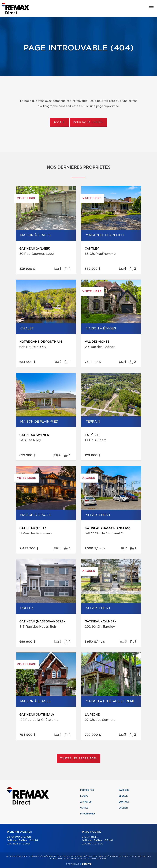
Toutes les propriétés (79, 759)
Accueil (59, 122)
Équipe (84, 796)
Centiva (86, 864)
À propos (86, 802)
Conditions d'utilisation (63, 859)
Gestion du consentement (93, 859)
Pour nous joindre (88, 122)
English (123, 808)
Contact (124, 802)
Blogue (123, 796)
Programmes (88, 814)
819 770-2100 (95, 844)
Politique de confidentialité (134, 856)
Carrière (124, 790)
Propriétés (87, 790)
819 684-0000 (21, 844)
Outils (84, 808)
